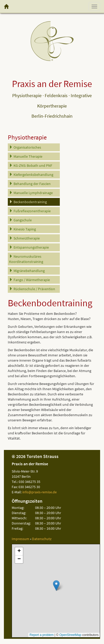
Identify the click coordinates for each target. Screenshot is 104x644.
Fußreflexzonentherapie (30, 211)
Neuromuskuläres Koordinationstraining (26, 259)
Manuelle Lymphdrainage (31, 193)
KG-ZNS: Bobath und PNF (31, 165)
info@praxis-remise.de (40, 492)
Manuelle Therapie (26, 156)
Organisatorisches (25, 147)
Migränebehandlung (27, 271)
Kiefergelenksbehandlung (31, 175)
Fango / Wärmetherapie (30, 280)
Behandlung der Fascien (30, 184)
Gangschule (20, 220)
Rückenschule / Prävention (32, 289)
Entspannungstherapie (29, 247)
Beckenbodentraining (28, 202)
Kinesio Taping (22, 229)
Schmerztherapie (24, 238)
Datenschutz (42, 539)
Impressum (21, 539)
